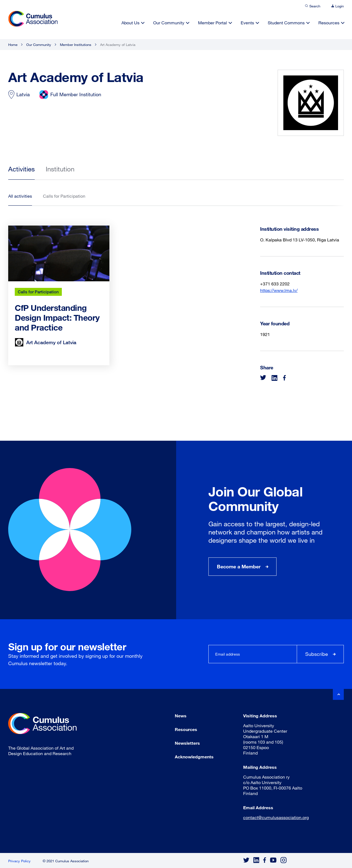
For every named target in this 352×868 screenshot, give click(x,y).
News (181, 716)
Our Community (169, 23)
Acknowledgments (194, 757)
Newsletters (187, 743)
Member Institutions (76, 45)
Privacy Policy (19, 861)
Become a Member (239, 566)
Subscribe (317, 654)
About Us (130, 23)
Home (13, 45)
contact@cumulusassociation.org (276, 817)
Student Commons (286, 23)
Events (247, 23)
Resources (329, 23)
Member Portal (213, 23)
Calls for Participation (38, 292)
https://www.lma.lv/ (279, 290)
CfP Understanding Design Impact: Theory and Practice (57, 318)
